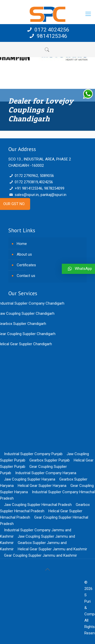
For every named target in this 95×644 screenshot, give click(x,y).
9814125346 (47, 36)
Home (22, 244)
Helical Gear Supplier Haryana (42, 486)
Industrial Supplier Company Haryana (46, 473)
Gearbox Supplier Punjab (50, 460)
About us (24, 254)
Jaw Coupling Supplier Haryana (30, 479)
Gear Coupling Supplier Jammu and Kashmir (41, 555)
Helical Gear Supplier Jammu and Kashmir (52, 549)
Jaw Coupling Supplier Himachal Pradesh (38, 505)
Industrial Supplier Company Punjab (33, 454)
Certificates (26, 265)
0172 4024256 (48, 30)
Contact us (26, 276)
